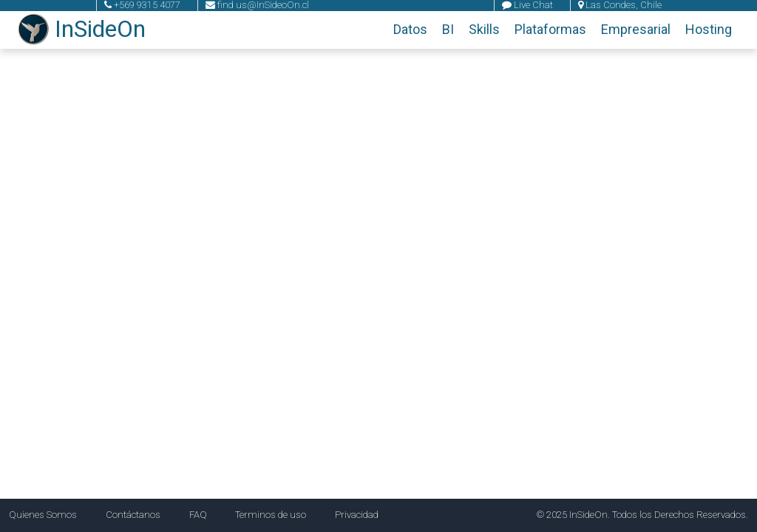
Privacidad (357, 515)
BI (448, 30)
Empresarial (636, 30)
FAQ (198, 515)
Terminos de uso (271, 515)
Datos (410, 30)
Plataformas (550, 30)
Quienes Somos (43, 515)
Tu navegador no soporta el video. (378, 266)
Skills (484, 30)
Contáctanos (133, 515)
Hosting (709, 30)
